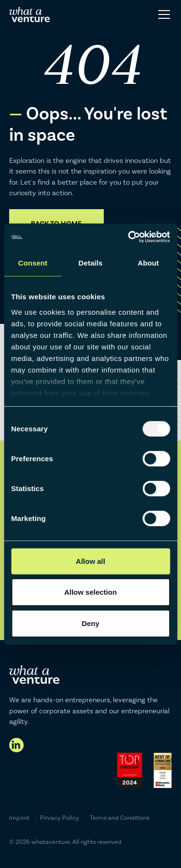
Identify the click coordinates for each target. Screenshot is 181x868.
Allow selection (90, 592)
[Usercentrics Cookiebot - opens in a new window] (129, 237)
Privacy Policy (60, 818)
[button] (162, 14)
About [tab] (148, 263)
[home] (29, 14)
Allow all (90, 561)
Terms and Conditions (120, 818)
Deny (90, 623)
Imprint (19, 818)
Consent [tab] (33, 263)
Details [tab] (91, 263)
